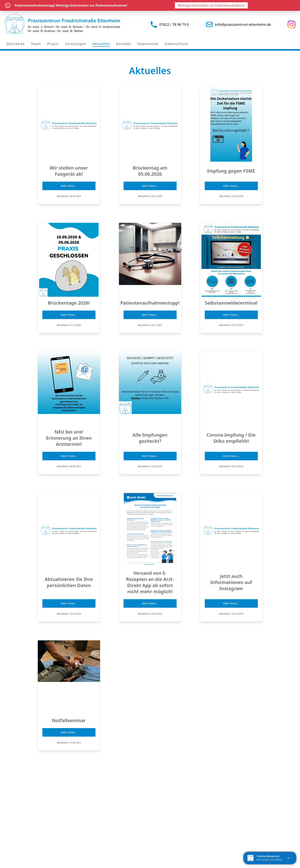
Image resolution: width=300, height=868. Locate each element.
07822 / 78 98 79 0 (174, 24)
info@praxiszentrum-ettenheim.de (243, 24)
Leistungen (76, 44)
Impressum (148, 44)
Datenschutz (177, 44)
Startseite (15, 44)
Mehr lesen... (69, 186)
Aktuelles (101, 44)
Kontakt (123, 44)
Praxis (53, 44)
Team (36, 44)
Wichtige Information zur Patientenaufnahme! (211, 5)
